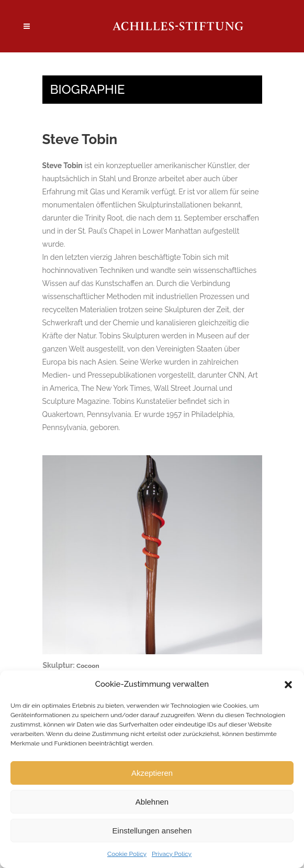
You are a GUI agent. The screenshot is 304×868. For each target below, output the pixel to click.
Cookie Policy (127, 854)
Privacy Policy (172, 854)
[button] (288, 685)
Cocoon (88, 666)
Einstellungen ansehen (152, 831)
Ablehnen (152, 802)
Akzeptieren (152, 773)
